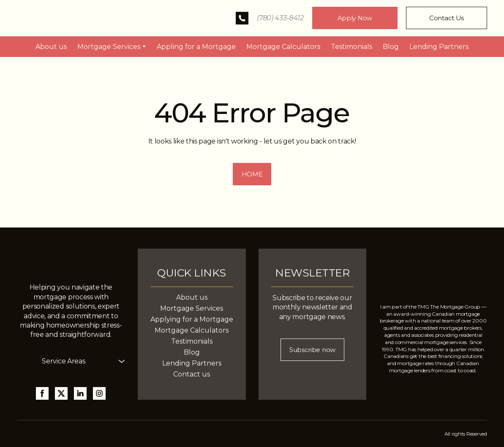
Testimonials (351, 47)
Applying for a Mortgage (192, 319)
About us (51, 47)
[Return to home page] (75, 18)
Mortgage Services (109, 47)
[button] (242, 18)
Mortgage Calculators (283, 47)
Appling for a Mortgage (196, 47)
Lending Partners (439, 47)
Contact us (192, 374)
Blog (391, 47)
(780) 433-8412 (280, 18)
